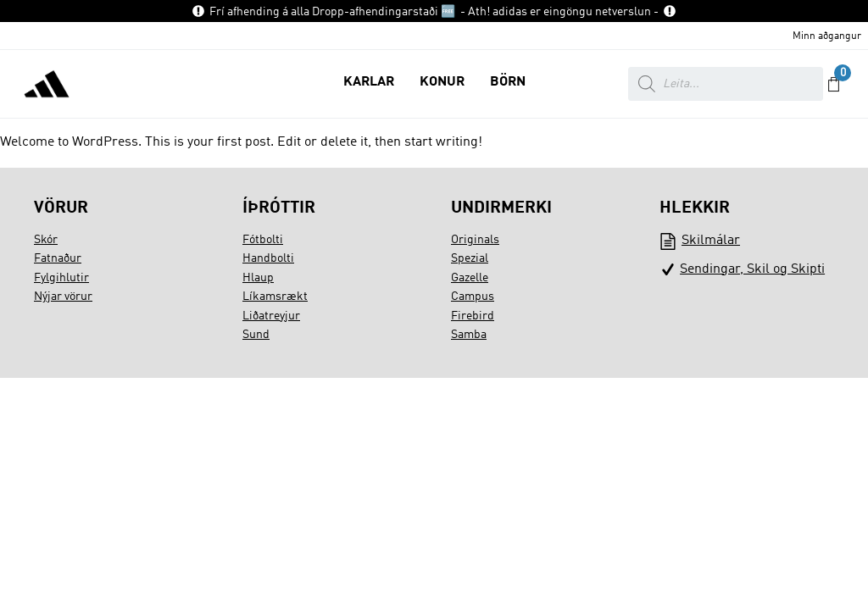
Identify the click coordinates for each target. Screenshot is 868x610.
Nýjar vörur (63, 297)
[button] (369, 84)
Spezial (470, 258)
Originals (475, 240)
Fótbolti (263, 240)
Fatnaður (58, 258)
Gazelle (470, 278)
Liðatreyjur (271, 316)
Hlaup (258, 278)
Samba (469, 335)
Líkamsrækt (275, 297)
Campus (473, 297)
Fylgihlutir (61, 278)
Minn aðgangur (827, 36)
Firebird (473, 316)
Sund (256, 335)
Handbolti (268, 258)
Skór (46, 240)
